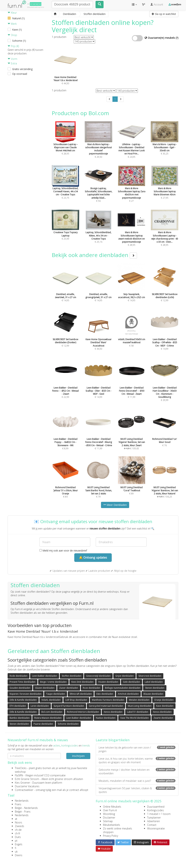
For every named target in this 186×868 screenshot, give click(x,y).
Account (157, 4)
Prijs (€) (13, 46)
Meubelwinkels (112, 825)
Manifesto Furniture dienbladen (108, 700)
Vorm (12, 59)
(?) (177, 38)
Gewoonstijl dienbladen (98, 676)
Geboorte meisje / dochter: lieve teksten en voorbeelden (137, 772)
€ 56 (98, 188)
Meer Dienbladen (115, 505)
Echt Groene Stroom (27, 779)
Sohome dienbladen (68, 724)
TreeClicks (21, 768)
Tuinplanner (154, 818)
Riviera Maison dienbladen (48, 718)
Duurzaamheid (156, 807)
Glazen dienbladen (45, 688)
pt (16, 841)
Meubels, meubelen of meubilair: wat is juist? (137, 781)
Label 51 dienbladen (138, 712)
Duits (18, 837)
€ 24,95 (132, 144)
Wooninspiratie (156, 828)
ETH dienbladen (18, 706)
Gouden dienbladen (20, 688)
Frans (18, 804)
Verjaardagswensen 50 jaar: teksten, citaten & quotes (137, 790)
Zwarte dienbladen (163, 718)
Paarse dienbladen (43, 724)
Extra (12, 63)
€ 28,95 (132, 232)
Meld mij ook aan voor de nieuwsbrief (63, 551)
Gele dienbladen (132, 682)
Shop (12, 35)
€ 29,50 (98, 144)
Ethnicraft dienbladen (81, 694)
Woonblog (109, 814)
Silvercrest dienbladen (150, 676)
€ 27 (132, 188)
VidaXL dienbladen (51, 700)
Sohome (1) (19, 41)
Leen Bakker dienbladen (45, 676)
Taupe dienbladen (56, 694)
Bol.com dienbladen (52, 712)
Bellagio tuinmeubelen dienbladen (123, 688)
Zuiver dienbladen (69, 688)
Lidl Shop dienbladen (76, 700)
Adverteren (153, 821)
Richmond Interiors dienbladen (83, 712)
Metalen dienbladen (139, 700)
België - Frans (23, 812)
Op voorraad (20, 74)
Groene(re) (36, 4)
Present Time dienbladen (23, 682)
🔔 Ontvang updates (93, 558)
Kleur (12, 13)
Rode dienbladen (19, 676)
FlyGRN (19, 775)
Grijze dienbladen (125, 676)
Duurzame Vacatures (27, 786)
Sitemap (108, 821)
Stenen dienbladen (155, 688)
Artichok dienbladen (128, 694)
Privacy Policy (111, 836)
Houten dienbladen (108, 682)
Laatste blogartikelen (113, 740)
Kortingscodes (155, 810)
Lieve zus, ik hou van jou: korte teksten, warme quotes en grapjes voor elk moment (137, 760)
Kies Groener (22, 783)
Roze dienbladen (92, 688)
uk (16, 852)
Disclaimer (109, 818)
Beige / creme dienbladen (53, 682)
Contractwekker (24, 790)
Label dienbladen (154, 682)
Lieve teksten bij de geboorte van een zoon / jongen (137, 749)
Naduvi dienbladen (106, 718)
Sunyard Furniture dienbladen (69, 706)
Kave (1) (17, 30)
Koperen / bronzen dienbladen (26, 694)
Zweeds (20, 826)
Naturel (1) (18, 18)
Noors (19, 822)
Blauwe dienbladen (153, 694)
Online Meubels (112, 807)
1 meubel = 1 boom (159, 814)
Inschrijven (78, 756)
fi (16, 848)
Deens (19, 855)
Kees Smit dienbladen (82, 682)
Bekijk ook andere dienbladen (94, 255)
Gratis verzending (22, 69)
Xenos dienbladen (113, 712)
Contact (152, 825)
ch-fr (18, 833)
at (16, 819)
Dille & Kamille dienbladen (23, 700)
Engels (19, 844)
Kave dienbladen (165, 706)
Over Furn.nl (110, 810)
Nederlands (22, 801)
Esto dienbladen (105, 694)
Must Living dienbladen (140, 706)
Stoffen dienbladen (72, 676)
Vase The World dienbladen (135, 718)
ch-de (18, 830)
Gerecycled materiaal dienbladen (106, 706)
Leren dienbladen (40, 706)
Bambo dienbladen (20, 718)
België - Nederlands (26, 808)
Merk (12, 24)
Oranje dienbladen (164, 700)
